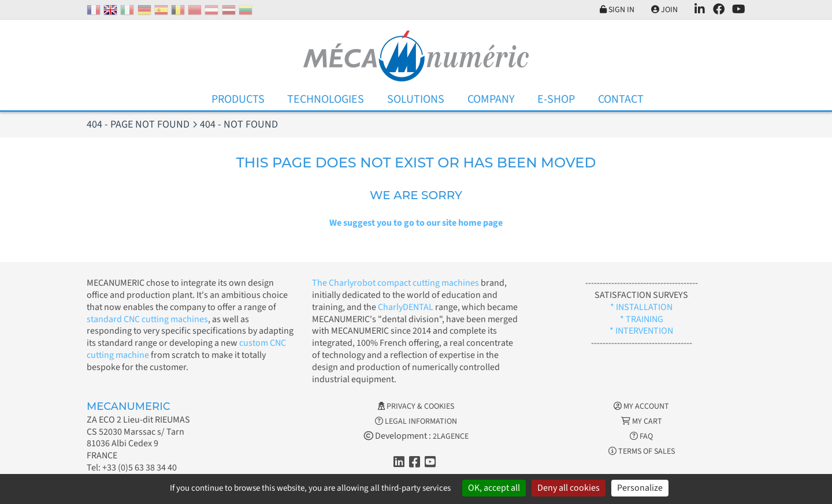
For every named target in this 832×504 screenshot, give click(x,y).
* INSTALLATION (641, 307)
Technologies (326, 99)
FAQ (641, 436)
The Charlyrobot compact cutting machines (395, 283)
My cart (642, 421)
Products (238, 99)
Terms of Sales (642, 451)
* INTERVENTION (641, 331)
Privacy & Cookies (416, 406)
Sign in (617, 10)
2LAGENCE (451, 436)
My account (641, 406)
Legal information (416, 421)
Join (664, 10)
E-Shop (556, 99)
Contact (621, 99)
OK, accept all (494, 488)
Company (491, 99)
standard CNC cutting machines (147, 319)
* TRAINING (642, 319)
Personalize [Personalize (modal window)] (640, 488)
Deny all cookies (569, 488)
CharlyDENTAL (406, 307)
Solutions (416, 99)
